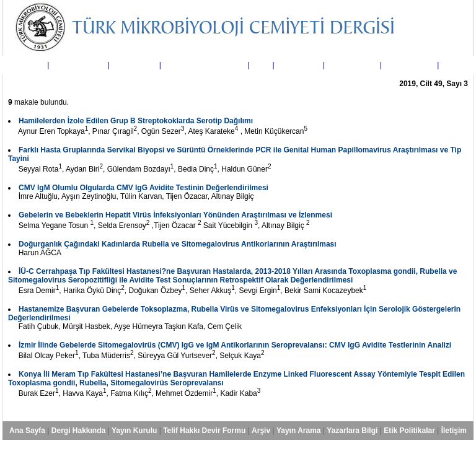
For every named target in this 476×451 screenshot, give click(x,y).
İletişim (454, 65)
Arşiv (261, 65)
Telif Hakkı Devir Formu (204, 65)
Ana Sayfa (27, 65)
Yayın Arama (299, 65)
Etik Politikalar (409, 65)
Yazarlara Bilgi (352, 65)
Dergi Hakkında (78, 65)
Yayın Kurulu (134, 65)
